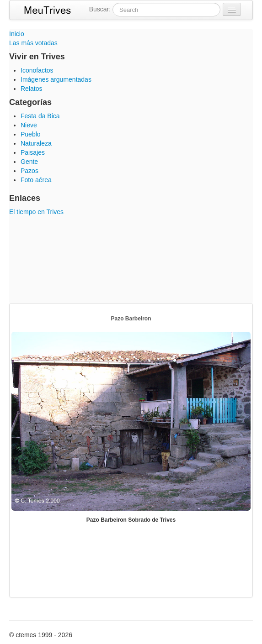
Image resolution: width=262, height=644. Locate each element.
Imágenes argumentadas (56, 79)
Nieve (29, 125)
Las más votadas (33, 43)
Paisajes (33, 152)
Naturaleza (36, 143)
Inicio (17, 34)
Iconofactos (37, 70)
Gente (29, 162)
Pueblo (31, 134)
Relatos (31, 89)
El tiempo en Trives (36, 212)
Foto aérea (36, 180)
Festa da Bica (40, 116)
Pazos (29, 171)
